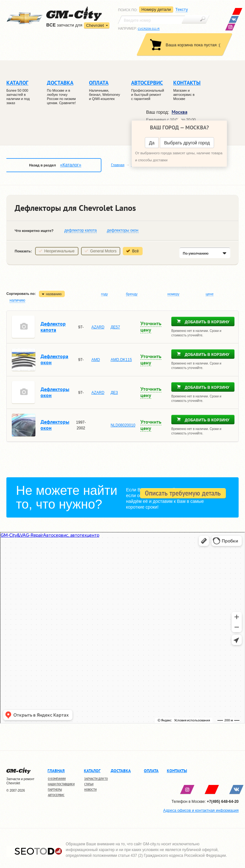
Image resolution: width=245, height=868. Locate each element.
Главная (118, 165)
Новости (90, 790)
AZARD (98, 327)
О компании (57, 779)
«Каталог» (71, 165)
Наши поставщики (61, 784)
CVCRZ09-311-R (149, 29)
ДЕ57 (115, 327)
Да (152, 143)
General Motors (104, 251)
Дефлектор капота (53, 327)
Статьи (89, 784)
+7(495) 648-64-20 (223, 802)
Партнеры (55, 790)
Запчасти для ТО (96, 779)
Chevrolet (95, 25)
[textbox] (152, 20)
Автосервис (56, 795)
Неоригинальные (59, 251)
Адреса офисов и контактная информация (201, 810)
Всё (135, 251)
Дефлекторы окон (55, 392)
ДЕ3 (114, 393)
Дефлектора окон (54, 359)
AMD (96, 360)
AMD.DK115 (121, 360)
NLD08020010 (123, 425)
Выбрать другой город (187, 143)
